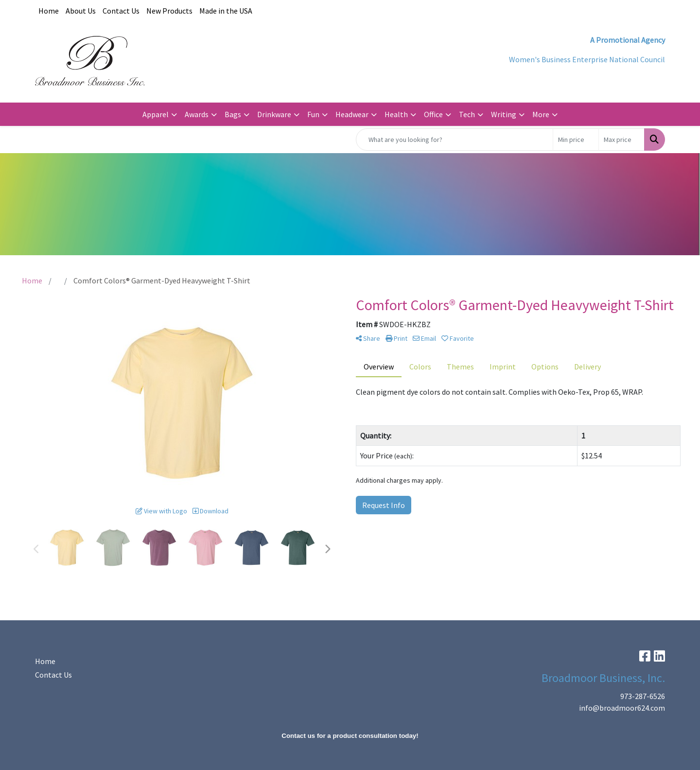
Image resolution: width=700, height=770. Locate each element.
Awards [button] (197, 114)
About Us (81, 11)
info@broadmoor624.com (622, 708)
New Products (169, 11)
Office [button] (433, 114)
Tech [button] (467, 114)
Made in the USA (226, 11)
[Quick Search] (455, 140)
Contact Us (121, 11)
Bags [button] (233, 114)
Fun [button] (313, 114)
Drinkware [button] (274, 114)
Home (49, 11)
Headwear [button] (352, 114)
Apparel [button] (156, 114)
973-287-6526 (643, 696)
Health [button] (396, 114)
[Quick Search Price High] (621, 140)
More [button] (541, 114)
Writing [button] (504, 114)
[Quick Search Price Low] (576, 140)
